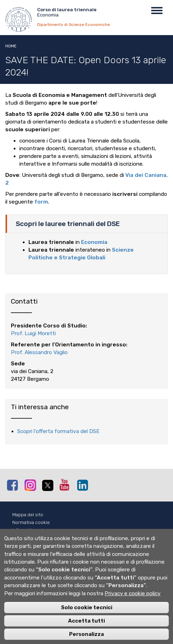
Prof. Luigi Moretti (33, 333)
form (41, 202)
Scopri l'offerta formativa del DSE (58, 431)
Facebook (14, 485)
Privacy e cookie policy (132, 602)
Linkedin (84, 485)
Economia (94, 242)
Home (11, 46)
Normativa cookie (31, 522)
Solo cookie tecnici (87, 616)
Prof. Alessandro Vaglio (39, 352)
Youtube (67, 485)
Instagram (32, 485)
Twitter (49, 485)
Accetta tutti (86, 629)
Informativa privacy (33, 530)
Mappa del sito (28, 515)
